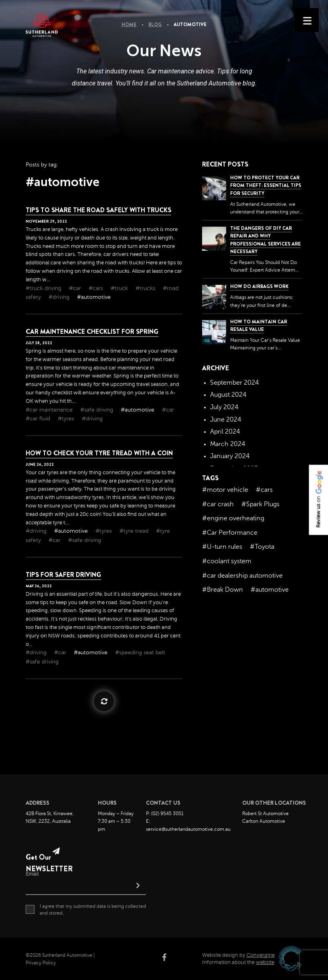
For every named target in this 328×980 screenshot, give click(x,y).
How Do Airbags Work (259, 286)
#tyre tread (135, 531)
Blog (155, 24)
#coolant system (227, 561)
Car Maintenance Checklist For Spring (92, 332)
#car (76, 288)
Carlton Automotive (264, 821)
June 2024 (226, 420)
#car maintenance (50, 410)
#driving (60, 297)
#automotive (94, 297)
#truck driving (44, 288)
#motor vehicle (225, 490)
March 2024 (228, 444)
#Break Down (223, 590)
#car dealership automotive (242, 576)
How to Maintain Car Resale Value (259, 326)
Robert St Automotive (265, 814)
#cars (97, 288)
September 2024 (235, 383)
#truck (120, 288)
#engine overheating (233, 518)
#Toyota (262, 547)
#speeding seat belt (140, 652)
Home (129, 24)
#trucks (146, 288)
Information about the (238, 962)
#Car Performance (230, 533)
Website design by (238, 955)
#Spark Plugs (260, 504)
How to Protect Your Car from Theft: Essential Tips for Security (266, 185)
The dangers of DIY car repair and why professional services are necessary (265, 240)
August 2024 (228, 395)
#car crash (218, 504)
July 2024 (224, 407)
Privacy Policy (41, 963)
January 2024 (230, 456)
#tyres (67, 419)
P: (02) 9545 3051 (165, 814)
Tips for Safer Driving (63, 575)
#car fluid (39, 419)
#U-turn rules (222, 547)
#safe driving (97, 410)
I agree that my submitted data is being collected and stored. (86, 909)
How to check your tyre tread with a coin (99, 453)
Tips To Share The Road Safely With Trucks (98, 210)
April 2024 (225, 432)
